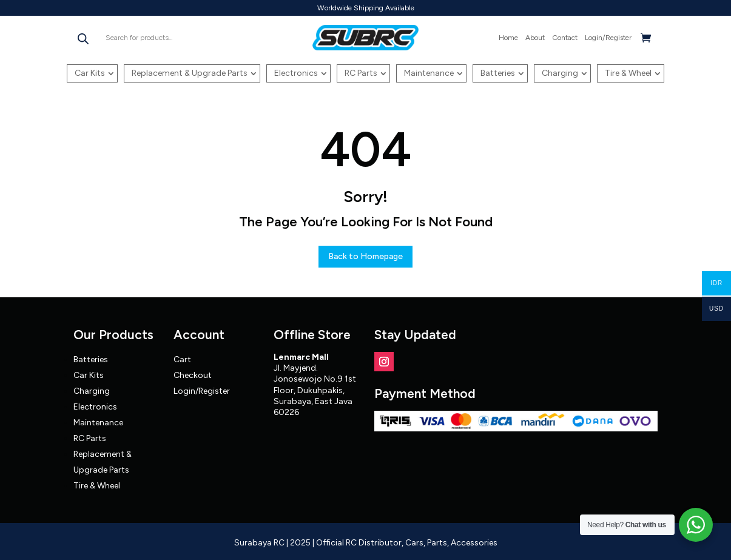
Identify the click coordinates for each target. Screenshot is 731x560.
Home (508, 38)
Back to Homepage (365, 256)
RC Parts (361, 73)
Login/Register (608, 38)
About (535, 38)
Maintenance (429, 73)
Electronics (296, 73)
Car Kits (90, 73)
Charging (560, 73)
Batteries (498, 73)
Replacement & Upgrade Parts (190, 73)
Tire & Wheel (628, 73)
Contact (565, 38)
